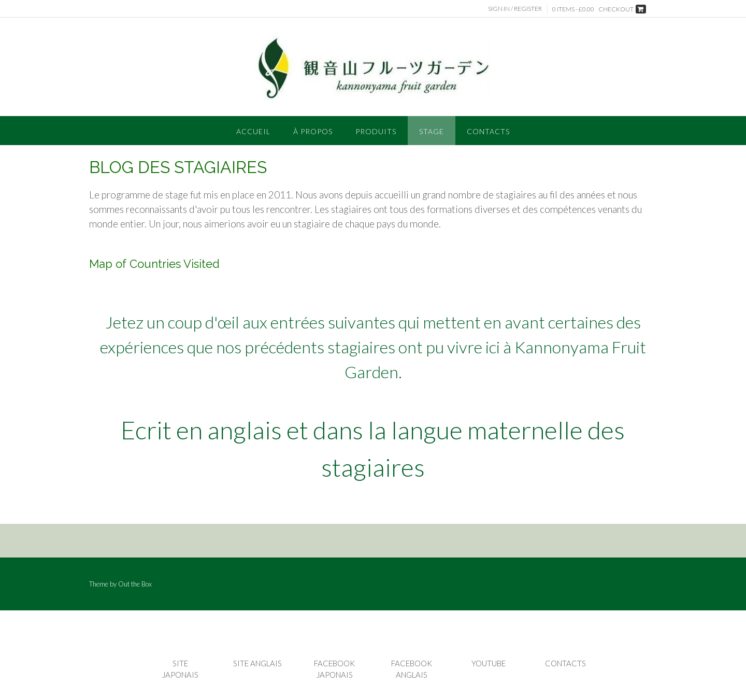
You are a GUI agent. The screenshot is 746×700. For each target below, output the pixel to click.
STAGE (432, 131)
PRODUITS (376, 131)
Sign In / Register (515, 9)
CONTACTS (488, 131)
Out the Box (135, 584)
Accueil (253, 131)
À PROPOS (313, 131)
